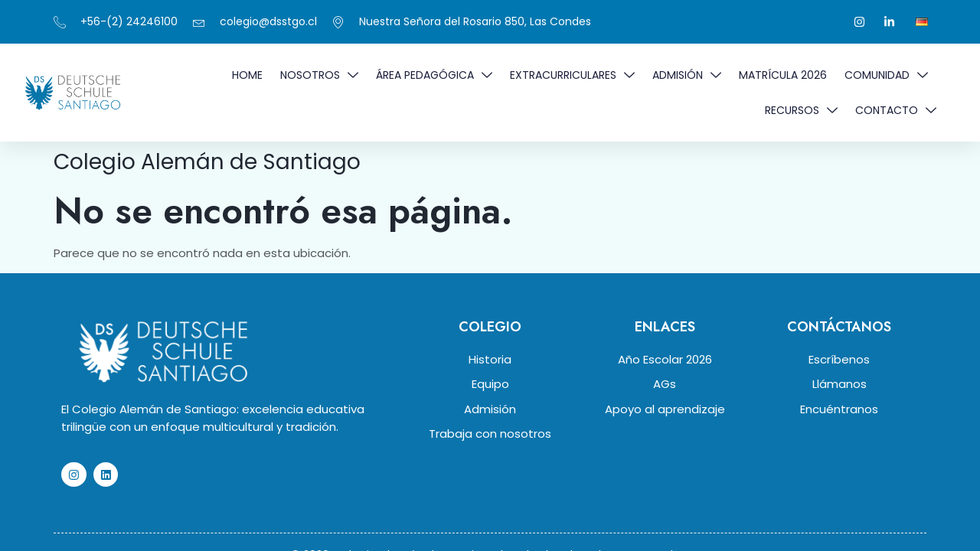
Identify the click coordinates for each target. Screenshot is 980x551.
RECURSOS (801, 110)
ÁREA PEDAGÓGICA (434, 75)
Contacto (896, 110)
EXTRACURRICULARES (572, 75)
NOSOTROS (319, 75)
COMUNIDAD (886, 75)
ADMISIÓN (687, 75)
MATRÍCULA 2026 (783, 75)
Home (247, 75)
